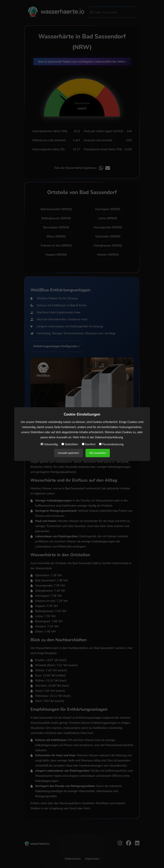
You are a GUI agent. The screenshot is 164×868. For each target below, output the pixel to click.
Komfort (89, 444)
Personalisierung (111, 444)
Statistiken (70, 444)
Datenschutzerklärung (109, 437)
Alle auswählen (98, 453)
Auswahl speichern (69, 453)
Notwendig (49, 444)
